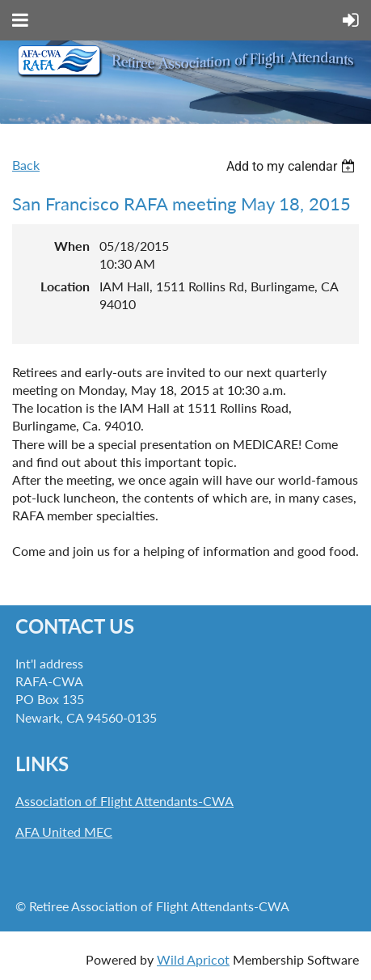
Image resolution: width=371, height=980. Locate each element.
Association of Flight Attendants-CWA (124, 801)
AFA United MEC (64, 832)
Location (65, 286)
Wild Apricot (193, 959)
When (72, 246)
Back (26, 165)
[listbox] (293, 166)
